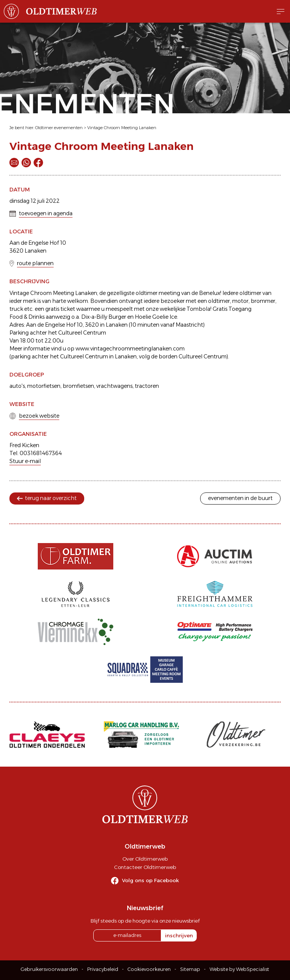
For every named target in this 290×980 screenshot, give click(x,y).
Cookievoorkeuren (149, 969)
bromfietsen (78, 386)
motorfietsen (44, 386)
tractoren (147, 386)
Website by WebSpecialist (239, 969)
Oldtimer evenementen (59, 128)
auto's (17, 386)
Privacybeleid (103, 969)
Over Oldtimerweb (145, 859)
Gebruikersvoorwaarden (49, 969)
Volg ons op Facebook (150, 880)
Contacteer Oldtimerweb (145, 867)
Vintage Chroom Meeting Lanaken (122, 128)
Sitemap (190, 969)
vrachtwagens (114, 386)
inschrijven (179, 935)
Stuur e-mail (25, 461)
